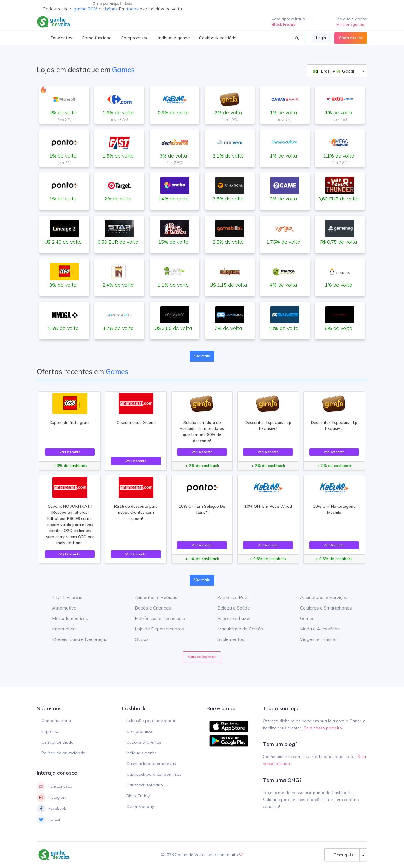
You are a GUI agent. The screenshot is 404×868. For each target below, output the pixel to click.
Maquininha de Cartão (236, 629)
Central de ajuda (58, 742)
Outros (137, 639)
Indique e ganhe (142, 753)
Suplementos (226, 639)
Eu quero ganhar (351, 24)
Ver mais (202, 356)
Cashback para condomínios (154, 774)
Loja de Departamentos (155, 629)
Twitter (49, 820)
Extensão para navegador (152, 721)
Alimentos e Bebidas (152, 597)
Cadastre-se (351, 38)
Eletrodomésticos (66, 618)
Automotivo (60, 608)
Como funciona (56, 721)
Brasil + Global (333, 71)
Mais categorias (202, 657)
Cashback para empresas (151, 764)
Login (321, 38)
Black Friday (138, 796)
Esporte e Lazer (230, 618)
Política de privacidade (63, 753)
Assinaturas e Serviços (319, 597)
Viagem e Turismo (314, 639)
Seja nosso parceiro (323, 728)
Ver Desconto (70, 452)
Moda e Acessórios (315, 629)
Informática (60, 629)
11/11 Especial (63, 597)
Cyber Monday (140, 806)
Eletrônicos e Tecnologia (156, 618)
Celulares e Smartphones (322, 608)
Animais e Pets (229, 597)
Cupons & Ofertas (144, 742)
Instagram (52, 798)
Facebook (51, 809)
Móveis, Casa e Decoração (75, 639)
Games (303, 618)
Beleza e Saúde (229, 608)
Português (342, 855)
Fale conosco (54, 786)
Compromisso (140, 731)
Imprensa (50, 731)
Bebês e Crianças (149, 608)
